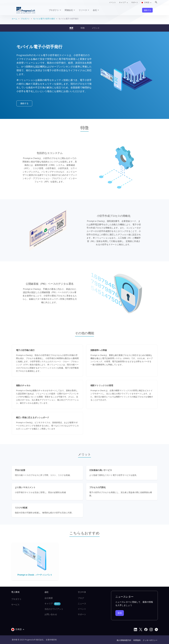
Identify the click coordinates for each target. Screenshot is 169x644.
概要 (71, 28)
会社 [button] (95, 10)
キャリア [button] (123, 2)
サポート (135, 2)
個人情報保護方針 (124, 640)
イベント (112, 2)
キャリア (53, 604)
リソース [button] (83, 10)
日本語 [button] (145, 2)
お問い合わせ (51, 614)
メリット (96, 28)
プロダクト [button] (54, 10)
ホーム (14, 19)
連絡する (147, 10)
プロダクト (25, 19)
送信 (120, 613)
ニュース (82, 603)
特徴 (83, 28)
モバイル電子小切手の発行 (44, 19)
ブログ (81, 598)
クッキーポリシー (150, 640)
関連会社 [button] (69, 10)
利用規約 (137, 640)
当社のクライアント (54, 609)
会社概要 (49, 598)
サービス (15, 605)
